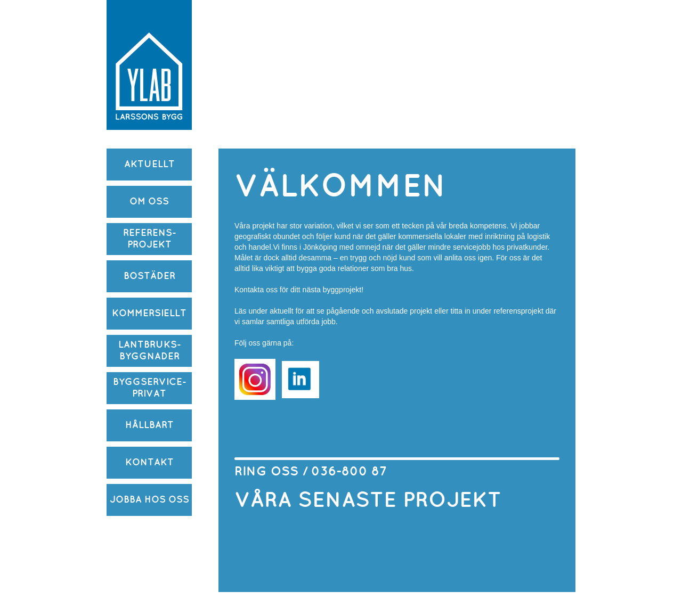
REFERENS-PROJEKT (149, 239)
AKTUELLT (149, 164)
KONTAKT (149, 462)
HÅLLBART (149, 425)
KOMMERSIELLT (149, 313)
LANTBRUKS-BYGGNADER (149, 351)
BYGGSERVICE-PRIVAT (149, 388)
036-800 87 (349, 472)
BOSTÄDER (149, 276)
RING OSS (268, 472)
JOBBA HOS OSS (149, 500)
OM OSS (149, 202)
